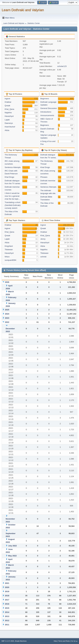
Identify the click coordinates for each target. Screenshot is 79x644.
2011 (7, 625)
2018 (7, 596)
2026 (7, 282)
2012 (7, 620)
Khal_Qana (9, 109)
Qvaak (7, 106)
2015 (7, 608)
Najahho (8, 113)
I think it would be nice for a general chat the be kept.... (13, 196)
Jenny (43, 239)
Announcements (47, 115)
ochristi (43, 257)
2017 (7, 600)
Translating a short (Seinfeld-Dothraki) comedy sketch (13, 205)
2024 (7, 314)
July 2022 (12, 546)
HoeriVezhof (10, 127)
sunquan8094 (10, 260)
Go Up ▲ (74, 641)
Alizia (7, 130)
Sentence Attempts (13, 167)
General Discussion (49, 108)
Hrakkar (8, 102)
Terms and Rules (64, 641)
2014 (7, 612)
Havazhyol (9, 116)
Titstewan (9, 250)
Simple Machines (21, 641)
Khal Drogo (9, 177)
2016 (7, 604)
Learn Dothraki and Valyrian (23, 10)
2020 (7, 587)
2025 (7, 310)
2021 (7, 583)
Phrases (44, 177)
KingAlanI (9, 246)
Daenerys (9, 123)
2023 (7, 318)
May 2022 (12, 556)
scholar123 (62, 66)
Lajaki (7, 120)
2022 (7, 322)
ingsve (7, 99)
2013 (7, 616)
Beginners (45, 99)
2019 (7, 591)
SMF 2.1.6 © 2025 (8, 641)
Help (55, 641)
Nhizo (7, 257)
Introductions (46, 112)
